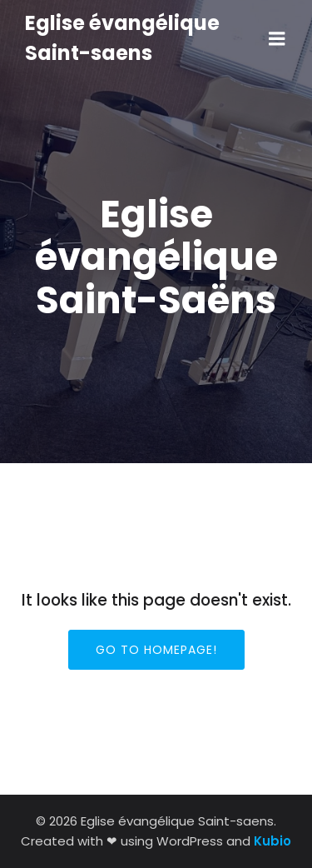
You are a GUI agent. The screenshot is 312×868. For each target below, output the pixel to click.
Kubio (272, 841)
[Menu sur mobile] (277, 39)
